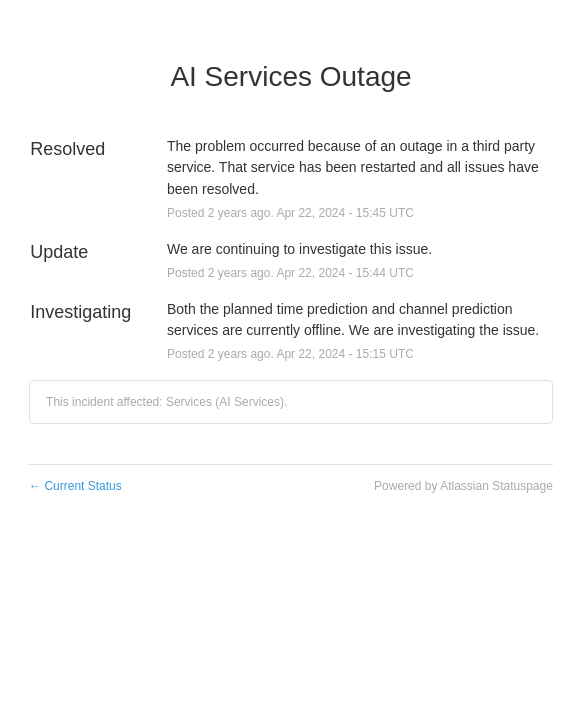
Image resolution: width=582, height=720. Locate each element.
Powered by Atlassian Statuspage (463, 486)
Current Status (75, 486)
